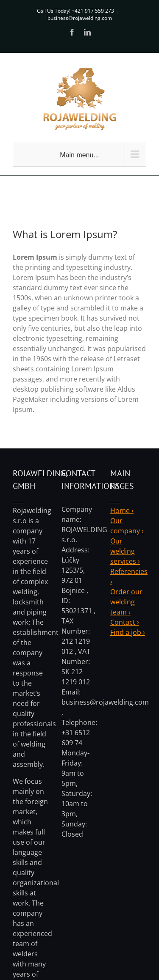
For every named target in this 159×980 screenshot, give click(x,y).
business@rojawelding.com (80, 18)
